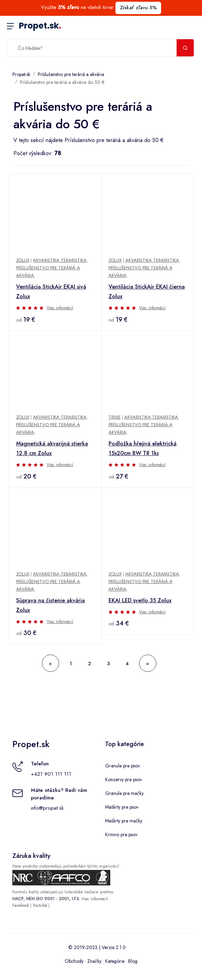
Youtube (40, 905)
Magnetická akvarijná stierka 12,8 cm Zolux (52, 448)
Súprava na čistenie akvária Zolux (50, 605)
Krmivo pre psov (121, 834)
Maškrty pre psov (122, 807)
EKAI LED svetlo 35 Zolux (140, 600)
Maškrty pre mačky (124, 821)
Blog (133, 961)
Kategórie (115, 961)
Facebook (21, 905)
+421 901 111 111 (51, 774)
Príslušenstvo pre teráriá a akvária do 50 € (62, 82)
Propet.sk (40, 26)
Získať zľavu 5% (138, 8)
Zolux (23, 260)
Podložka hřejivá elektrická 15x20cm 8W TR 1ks (143, 448)
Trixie (115, 417)
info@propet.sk (47, 808)
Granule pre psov (122, 766)
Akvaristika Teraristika (60, 260)
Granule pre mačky (124, 793)
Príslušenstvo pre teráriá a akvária (71, 74)
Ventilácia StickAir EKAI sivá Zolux (51, 292)
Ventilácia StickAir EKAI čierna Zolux (147, 292)
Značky (94, 961)
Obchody (74, 961)
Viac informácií (60, 308)
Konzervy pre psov (124, 779)
